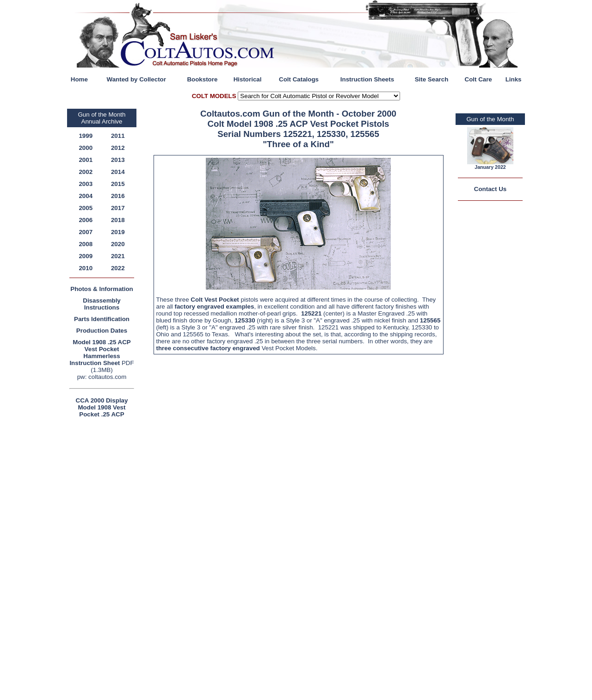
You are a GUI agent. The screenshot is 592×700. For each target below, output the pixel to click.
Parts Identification (102, 319)
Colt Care (478, 79)
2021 (118, 256)
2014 (118, 172)
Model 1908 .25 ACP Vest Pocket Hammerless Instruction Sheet (100, 353)
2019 (118, 232)
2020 (118, 244)
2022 (118, 268)
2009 (86, 256)
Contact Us (490, 189)
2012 (118, 148)
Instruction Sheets (367, 79)
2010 (86, 268)
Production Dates (102, 331)
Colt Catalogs (299, 79)
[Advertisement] (104, 559)
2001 (86, 160)
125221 (311, 313)
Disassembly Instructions (102, 304)
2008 (86, 244)
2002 (86, 172)
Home (79, 79)
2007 (86, 232)
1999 (86, 136)
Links (514, 79)
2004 (86, 196)
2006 (86, 220)
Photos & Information (102, 289)
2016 (118, 196)
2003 (86, 184)
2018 (118, 220)
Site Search (432, 79)
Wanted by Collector (136, 79)
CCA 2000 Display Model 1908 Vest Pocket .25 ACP (102, 407)
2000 (86, 148)
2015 (118, 184)
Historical (248, 79)
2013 (118, 160)
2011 (118, 136)
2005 (86, 208)
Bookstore (202, 79)
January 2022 (490, 167)
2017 (118, 208)
